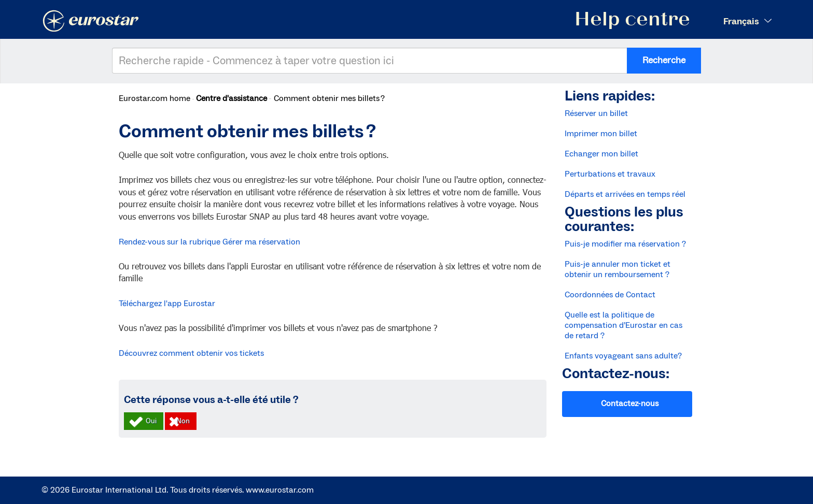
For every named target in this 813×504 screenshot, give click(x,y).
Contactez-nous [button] (630, 404)
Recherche (664, 60)
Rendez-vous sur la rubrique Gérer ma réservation (211, 242)
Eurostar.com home (155, 98)
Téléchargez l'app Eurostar (167, 304)
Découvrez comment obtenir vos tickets (191, 353)
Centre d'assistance (232, 98)
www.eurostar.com (280, 490)
